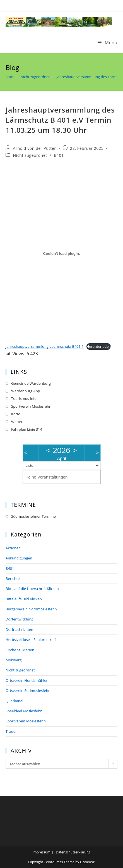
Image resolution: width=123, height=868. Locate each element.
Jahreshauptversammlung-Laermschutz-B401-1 (45, 346)
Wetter (17, 422)
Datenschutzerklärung (73, 852)
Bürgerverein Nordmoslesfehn (31, 609)
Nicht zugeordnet (30, 155)
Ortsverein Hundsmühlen (27, 680)
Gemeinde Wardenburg (31, 383)
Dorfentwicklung (20, 619)
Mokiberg (14, 660)
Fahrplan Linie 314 (27, 429)
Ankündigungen (19, 558)
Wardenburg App (26, 391)
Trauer (11, 731)
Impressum (41, 852)
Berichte (13, 578)
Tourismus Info (24, 398)
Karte (16, 414)
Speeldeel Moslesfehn (24, 711)
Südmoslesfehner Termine (33, 516)
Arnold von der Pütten (35, 148)
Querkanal (14, 701)
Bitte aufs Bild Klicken (24, 599)
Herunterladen (99, 346)
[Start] (10, 77)
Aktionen (13, 548)
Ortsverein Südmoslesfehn (28, 690)
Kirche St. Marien (20, 650)
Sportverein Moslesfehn (31, 406)
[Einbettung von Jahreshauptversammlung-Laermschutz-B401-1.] (61, 254)
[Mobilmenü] (108, 43)
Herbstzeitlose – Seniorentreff (31, 640)
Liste (29, 466)
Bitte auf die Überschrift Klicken (32, 589)
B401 (59, 155)
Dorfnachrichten (19, 629)
